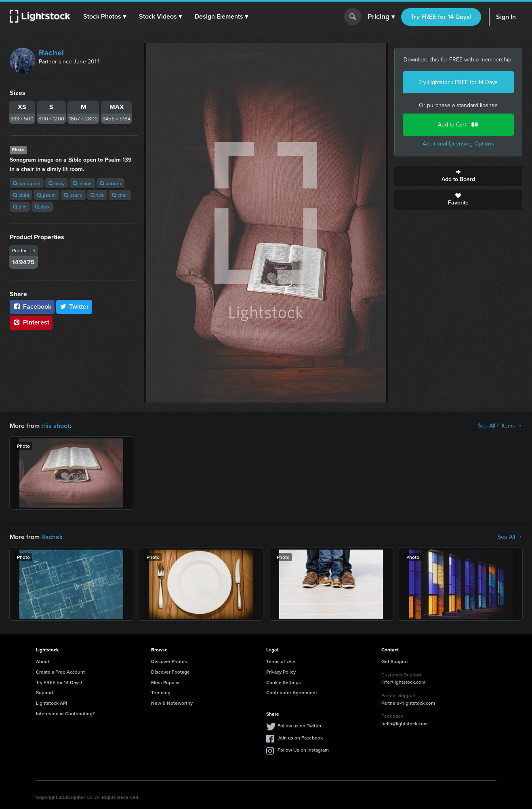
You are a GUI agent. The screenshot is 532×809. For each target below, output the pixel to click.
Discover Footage (170, 672)
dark (42, 207)
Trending (161, 692)
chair (120, 195)
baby (57, 183)
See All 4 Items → (500, 426)
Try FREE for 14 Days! (441, 17)
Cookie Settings (284, 682)
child (21, 195)
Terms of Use (281, 661)
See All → (510, 537)
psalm (46, 195)
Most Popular (165, 682)
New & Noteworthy (172, 703)
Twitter (74, 307)
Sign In (506, 17)
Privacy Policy (281, 672)
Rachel (51, 53)
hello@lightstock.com (405, 724)
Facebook (32, 307)
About (43, 661)
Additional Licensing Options (458, 144)
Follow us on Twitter (300, 726)
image (82, 183)
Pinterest (31, 322)
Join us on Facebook (300, 738)
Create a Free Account (60, 672)
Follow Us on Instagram (303, 750)
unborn (110, 183)
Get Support (395, 661)
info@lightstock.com (403, 682)
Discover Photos (169, 661)
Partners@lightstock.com (408, 703)
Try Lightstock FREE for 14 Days (458, 82)
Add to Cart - (458, 125)
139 (97, 195)
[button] (105, 17)
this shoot (55, 426)
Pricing (381, 17)
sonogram (27, 183)
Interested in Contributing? (65, 713)
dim (20, 207)
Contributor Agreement (292, 692)
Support (45, 692)
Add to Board (458, 176)
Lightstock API (52, 703)
